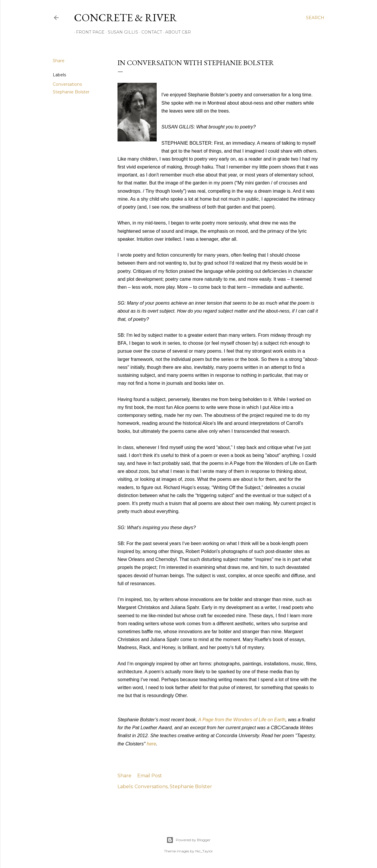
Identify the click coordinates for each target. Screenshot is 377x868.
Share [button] (59, 61)
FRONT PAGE (88, 32)
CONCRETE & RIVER (125, 18)
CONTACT (150, 32)
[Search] (315, 18)
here (151, 744)
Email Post (150, 776)
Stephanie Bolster (71, 92)
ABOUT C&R (176, 32)
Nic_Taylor (204, 851)
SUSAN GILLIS (121, 32)
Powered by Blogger (188, 840)
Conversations (67, 84)
